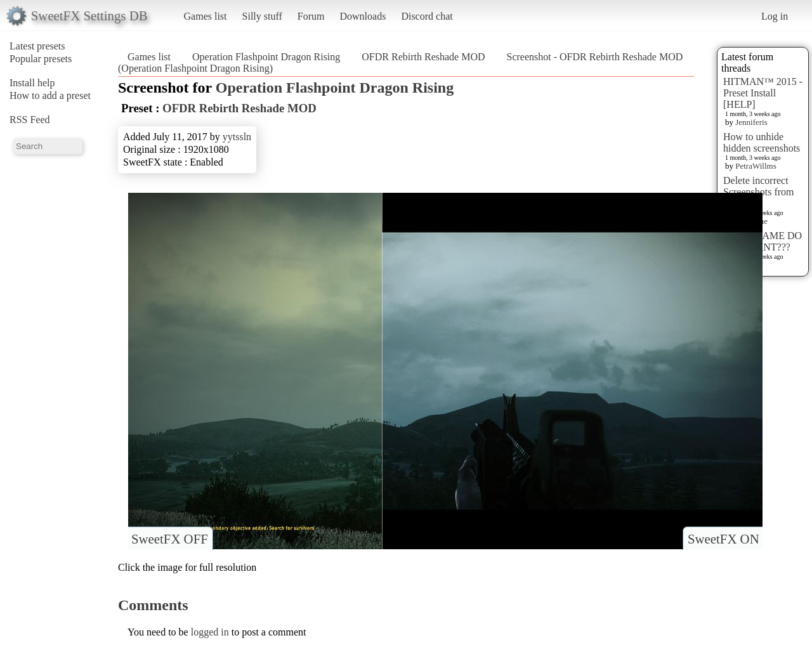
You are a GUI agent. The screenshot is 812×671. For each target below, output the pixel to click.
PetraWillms (756, 166)
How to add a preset (50, 95)
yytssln (237, 137)
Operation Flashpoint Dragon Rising (266, 57)
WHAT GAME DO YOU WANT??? (763, 241)
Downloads (363, 16)
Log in (775, 16)
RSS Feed (30, 120)
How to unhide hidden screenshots (762, 142)
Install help (32, 83)
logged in (210, 632)
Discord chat (427, 16)
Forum (311, 16)
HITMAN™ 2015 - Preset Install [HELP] (763, 93)
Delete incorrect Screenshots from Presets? (759, 192)
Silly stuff (262, 16)
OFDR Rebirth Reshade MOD (423, 57)
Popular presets (41, 59)
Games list (206, 16)
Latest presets (37, 46)
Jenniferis (751, 122)
